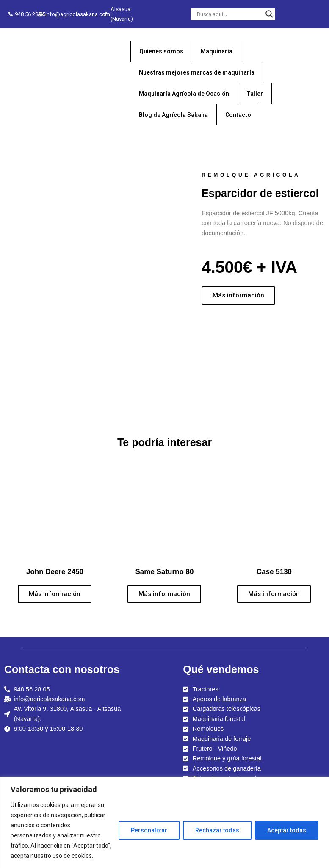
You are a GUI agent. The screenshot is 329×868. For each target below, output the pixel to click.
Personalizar (149, 830)
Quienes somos (161, 51)
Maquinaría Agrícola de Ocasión (184, 94)
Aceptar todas (287, 830)
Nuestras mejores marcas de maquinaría (197, 72)
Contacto (238, 115)
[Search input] (229, 14)
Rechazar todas (217, 830)
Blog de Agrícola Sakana (173, 115)
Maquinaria (217, 51)
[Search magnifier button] (269, 14)
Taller (255, 94)
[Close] (323, 781)
